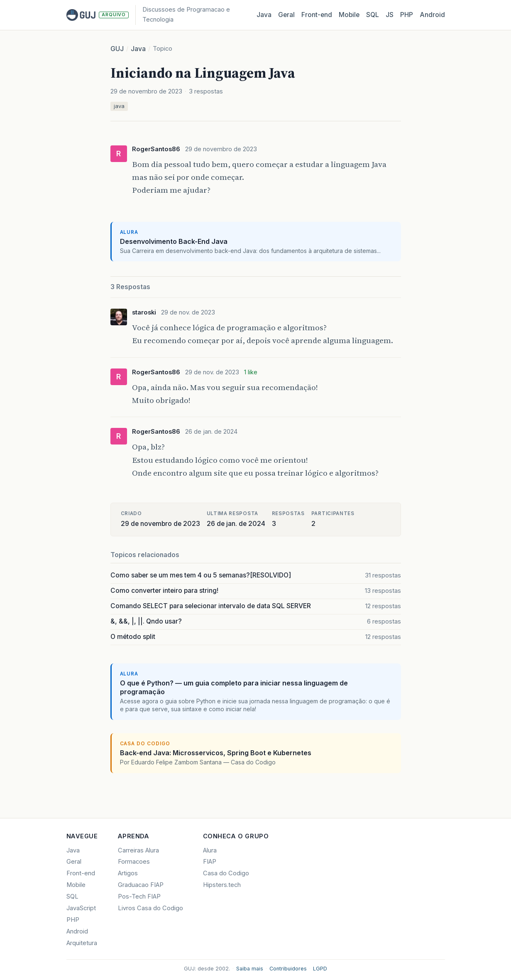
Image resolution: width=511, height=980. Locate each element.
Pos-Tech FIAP (139, 896)
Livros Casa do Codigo (150, 908)
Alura (210, 850)
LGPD (320, 969)
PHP (407, 15)
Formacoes (134, 862)
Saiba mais (250, 969)
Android (432, 15)
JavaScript (81, 908)
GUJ (117, 49)
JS (390, 15)
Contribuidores (288, 969)
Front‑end (317, 15)
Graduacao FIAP (141, 885)
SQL (373, 15)
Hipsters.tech (222, 885)
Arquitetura (82, 943)
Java (264, 15)
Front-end (81, 873)
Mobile (349, 15)
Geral (286, 15)
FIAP (210, 862)
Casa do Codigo (226, 873)
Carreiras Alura (138, 850)
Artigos (128, 873)
